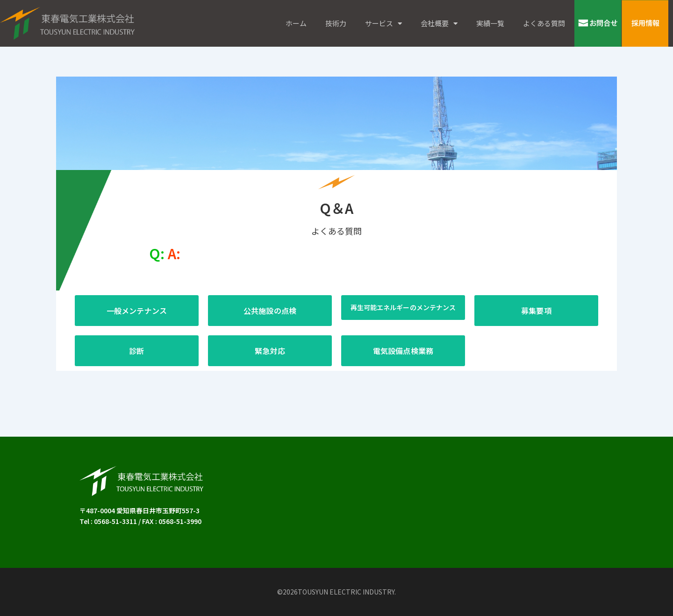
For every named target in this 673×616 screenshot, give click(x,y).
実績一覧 (490, 23)
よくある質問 (544, 23)
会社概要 (439, 24)
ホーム (296, 23)
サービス (383, 24)
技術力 (336, 23)
